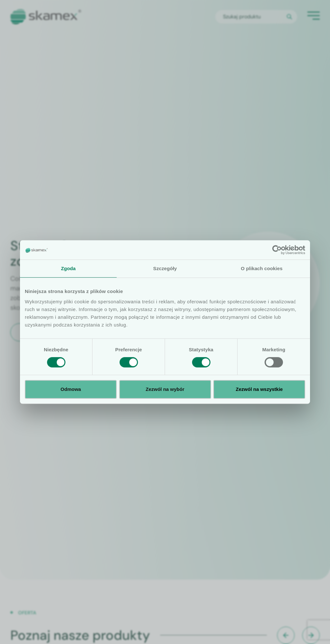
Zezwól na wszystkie (259, 389)
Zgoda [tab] (68, 268)
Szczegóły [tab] (165, 268)
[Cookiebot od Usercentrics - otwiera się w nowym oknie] (277, 250)
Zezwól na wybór (165, 389)
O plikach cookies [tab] (262, 268)
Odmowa (71, 389)
